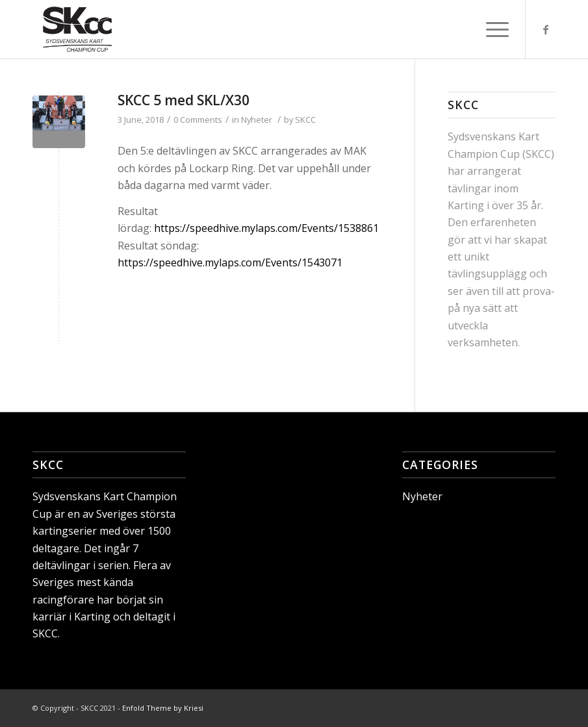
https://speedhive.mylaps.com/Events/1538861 (266, 228)
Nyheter (257, 120)
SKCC (305, 120)
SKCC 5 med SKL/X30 (184, 100)
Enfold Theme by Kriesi (163, 708)
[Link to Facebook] (546, 29)
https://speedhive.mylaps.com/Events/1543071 (231, 262)
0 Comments (198, 120)
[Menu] (491, 29)
